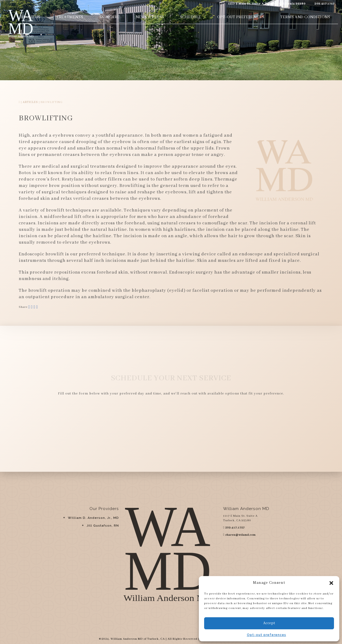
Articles (30, 102)
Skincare (110, 17)
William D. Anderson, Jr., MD (93, 518)
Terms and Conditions (305, 17)
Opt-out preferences (267, 635)
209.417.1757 (324, 4)
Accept (269, 623)
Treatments (70, 17)
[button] (331, 583)
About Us (30, 17)
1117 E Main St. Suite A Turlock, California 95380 (266, 4)
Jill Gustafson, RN (103, 526)
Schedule (191, 17)
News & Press (150, 17)
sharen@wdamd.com (240, 535)
